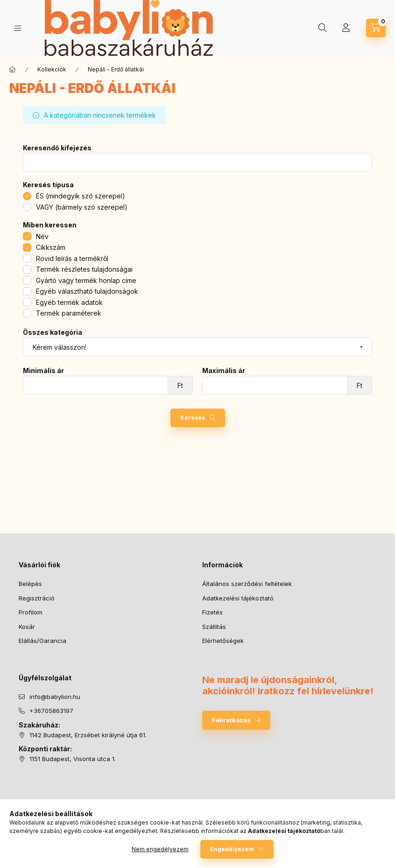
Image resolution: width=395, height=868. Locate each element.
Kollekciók (52, 69)
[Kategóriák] (18, 28)
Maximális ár (224, 371)
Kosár (27, 627)
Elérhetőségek (223, 641)
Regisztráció (37, 598)
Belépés (30, 584)
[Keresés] (323, 28)
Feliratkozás (231, 720)
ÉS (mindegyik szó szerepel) (81, 196)
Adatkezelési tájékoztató (238, 598)
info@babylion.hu (55, 697)
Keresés (193, 418)
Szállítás (214, 627)
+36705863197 (51, 711)
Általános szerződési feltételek (247, 584)
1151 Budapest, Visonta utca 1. (73, 759)
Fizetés (212, 612)
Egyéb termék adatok (69, 302)
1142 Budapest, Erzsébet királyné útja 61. (88, 735)
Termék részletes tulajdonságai (84, 269)
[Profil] (346, 28)
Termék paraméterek (69, 313)
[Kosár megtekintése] (376, 28)
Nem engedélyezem (160, 849)
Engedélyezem (232, 849)
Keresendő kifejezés (57, 148)
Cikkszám (51, 247)
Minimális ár (43, 371)
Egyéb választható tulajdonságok (87, 291)
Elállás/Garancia (42, 641)
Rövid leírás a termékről (72, 258)
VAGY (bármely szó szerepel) (82, 207)
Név (42, 236)
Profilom (31, 612)
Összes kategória (53, 332)
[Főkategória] (13, 70)
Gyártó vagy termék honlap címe (86, 280)
